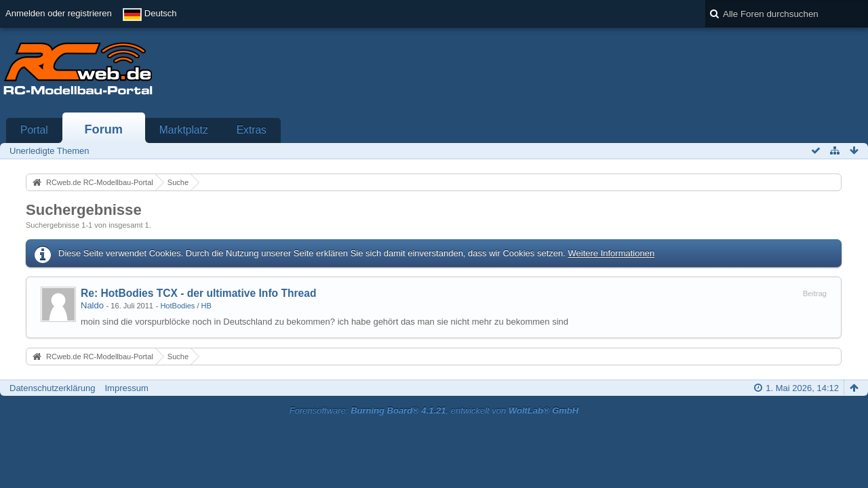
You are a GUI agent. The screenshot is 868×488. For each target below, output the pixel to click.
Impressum (126, 388)
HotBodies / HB (186, 306)
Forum (103, 129)
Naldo (92, 305)
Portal (34, 130)
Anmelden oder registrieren (59, 13)
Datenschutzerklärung (52, 388)
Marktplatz (184, 130)
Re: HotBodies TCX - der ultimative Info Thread (198, 293)
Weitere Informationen (611, 253)
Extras (252, 130)
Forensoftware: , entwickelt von (434, 410)
